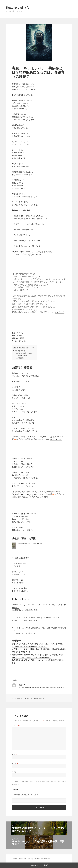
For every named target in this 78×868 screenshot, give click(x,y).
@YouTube (39, 494)
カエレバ (25, 545)
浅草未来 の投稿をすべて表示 (55, 687)
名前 (14, 754)
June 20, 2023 (56, 439)
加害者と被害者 (20, 351)
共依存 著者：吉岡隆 (25, 353)
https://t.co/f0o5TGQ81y (23, 494)
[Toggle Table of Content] (33, 348)
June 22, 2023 (42, 497)
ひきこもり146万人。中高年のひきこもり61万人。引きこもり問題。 (38, 644)
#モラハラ (60, 312)
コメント (16, 726)
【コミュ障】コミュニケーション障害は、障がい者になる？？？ (36, 618)
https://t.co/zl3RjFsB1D (39, 436)
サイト (14, 772)
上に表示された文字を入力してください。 (26, 795)
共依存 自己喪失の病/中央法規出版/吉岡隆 (30, 543)
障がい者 (42, 698)
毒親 (37, 698)
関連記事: (21, 358)
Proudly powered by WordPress (39, 859)
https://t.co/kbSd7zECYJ (23, 252)
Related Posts (22, 355)
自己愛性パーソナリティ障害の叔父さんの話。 (30, 646)
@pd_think (54, 436)
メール (15, 763)
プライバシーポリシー (19, 859)
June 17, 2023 (37, 254)
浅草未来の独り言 (18, 8)
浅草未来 (29, 698)
